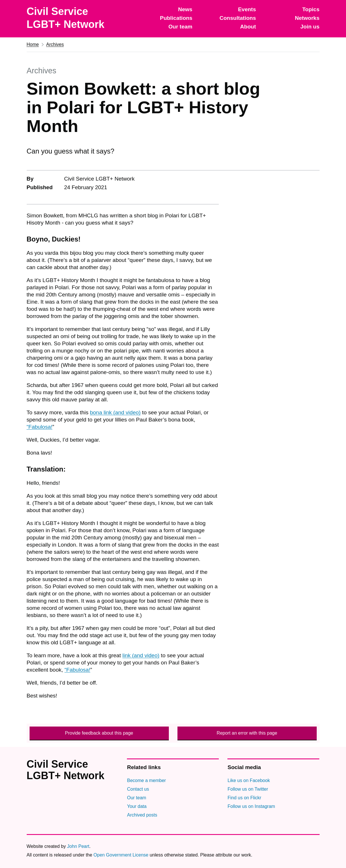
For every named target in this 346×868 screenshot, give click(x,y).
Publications (176, 18)
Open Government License (121, 855)
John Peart (78, 846)
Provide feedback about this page (99, 733)
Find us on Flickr (244, 798)
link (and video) (141, 655)
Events (247, 9)
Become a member (146, 780)
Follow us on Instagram (251, 806)
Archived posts (142, 815)
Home (33, 44)
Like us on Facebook (249, 780)
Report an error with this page (247, 733)
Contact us (138, 789)
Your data (137, 806)
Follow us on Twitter (248, 789)
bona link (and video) (115, 412)
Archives (55, 44)
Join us (310, 27)
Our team (180, 27)
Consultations (238, 18)
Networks (307, 18)
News (185, 9)
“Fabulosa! (40, 427)
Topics (311, 9)
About (248, 27)
